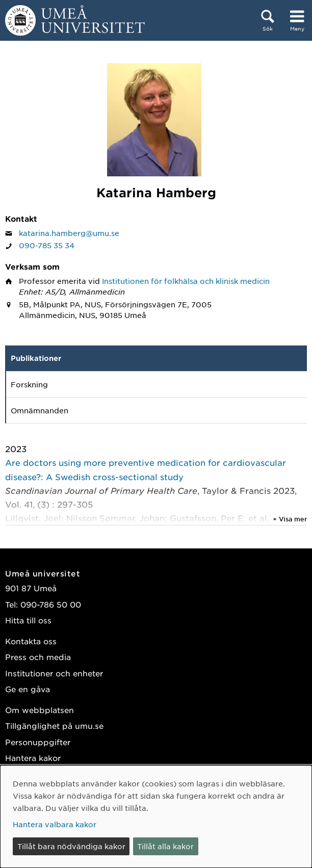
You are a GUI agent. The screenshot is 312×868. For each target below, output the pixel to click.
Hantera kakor (33, 758)
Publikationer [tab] (36, 358)
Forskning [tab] (29, 384)
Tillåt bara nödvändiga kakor (71, 846)
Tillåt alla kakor (165, 846)
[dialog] (156, 817)
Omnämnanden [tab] (40, 410)
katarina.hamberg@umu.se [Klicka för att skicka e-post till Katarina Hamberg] (69, 233)
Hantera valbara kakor (55, 824)
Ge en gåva (28, 689)
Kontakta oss (31, 641)
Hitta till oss (28, 620)
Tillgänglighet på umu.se (54, 726)
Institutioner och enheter (54, 673)
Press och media (38, 657)
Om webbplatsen (40, 710)
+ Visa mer (290, 519)
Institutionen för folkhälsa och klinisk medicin (186, 281)
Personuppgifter (38, 742)
